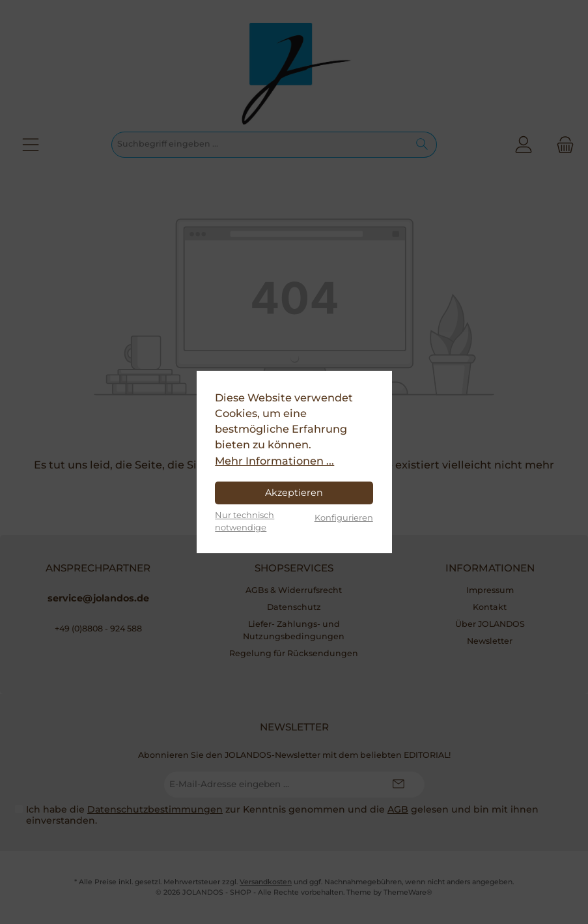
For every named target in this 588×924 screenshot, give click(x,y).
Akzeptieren (294, 493)
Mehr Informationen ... (274, 461)
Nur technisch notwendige (245, 521)
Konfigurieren (344, 517)
